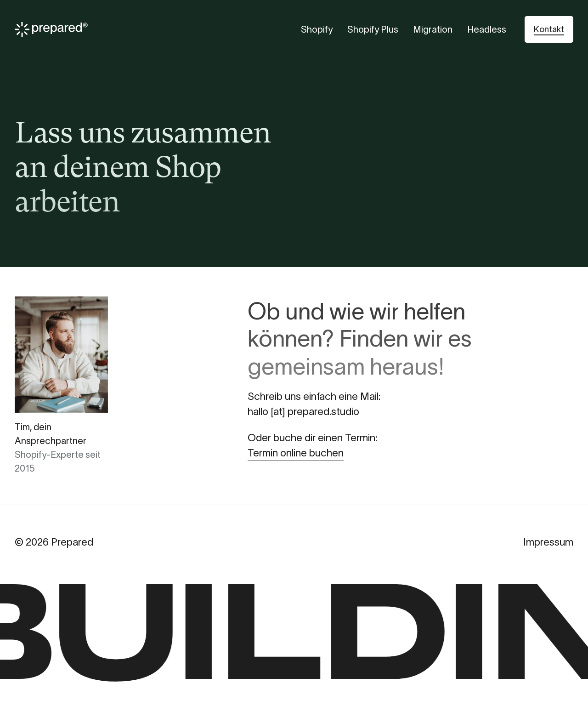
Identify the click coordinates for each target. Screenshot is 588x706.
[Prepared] (51, 29)
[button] (549, 30)
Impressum (548, 542)
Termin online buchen (296, 453)
